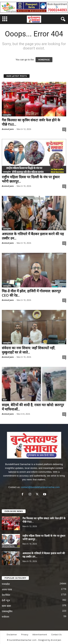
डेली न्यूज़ (6, 600)
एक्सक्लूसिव (7, 115)
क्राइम (5, 400)
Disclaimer (12, 634)
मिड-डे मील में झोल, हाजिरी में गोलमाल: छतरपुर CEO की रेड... (31, 293)
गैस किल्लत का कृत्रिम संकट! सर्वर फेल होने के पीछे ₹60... (31, 122)
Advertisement (40, 634)
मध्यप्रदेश (6, 584)
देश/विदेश (6, 595)
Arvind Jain (8, 129)
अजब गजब (7, 590)
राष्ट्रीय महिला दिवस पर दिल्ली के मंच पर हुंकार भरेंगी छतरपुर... (31, 179)
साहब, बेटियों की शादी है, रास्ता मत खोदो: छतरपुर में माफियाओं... (33, 407)
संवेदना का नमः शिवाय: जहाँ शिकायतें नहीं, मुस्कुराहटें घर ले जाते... (29, 350)
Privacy (25, 634)
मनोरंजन (5, 617)
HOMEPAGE (44, 60)
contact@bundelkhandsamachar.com (40, 487)
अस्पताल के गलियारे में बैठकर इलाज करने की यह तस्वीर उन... (33, 236)
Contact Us (56, 634)
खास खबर (6, 606)
